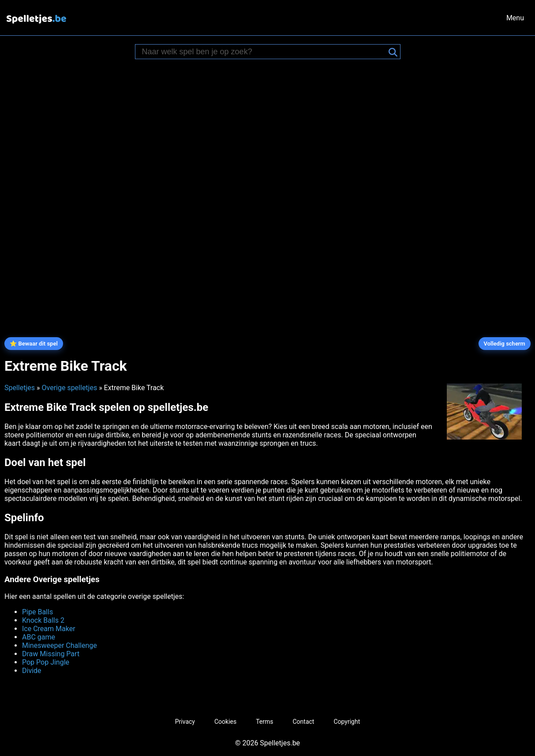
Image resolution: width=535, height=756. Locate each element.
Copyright (347, 722)
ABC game (39, 637)
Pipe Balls (37, 612)
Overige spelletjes (69, 388)
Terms (264, 722)
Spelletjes (20, 388)
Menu (515, 18)
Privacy (185, 722)
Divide (32, 671)
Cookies (225, 722)
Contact (304, 722)
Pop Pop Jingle (46, 662)
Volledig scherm (505, 344)
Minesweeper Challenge (60, 645)
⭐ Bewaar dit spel (34, 344)
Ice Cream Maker (49, 629)
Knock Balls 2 (43, 620)
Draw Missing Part (51, 654)
